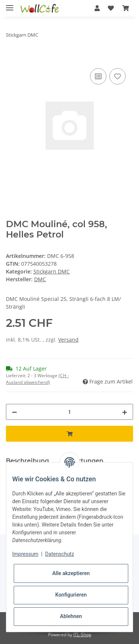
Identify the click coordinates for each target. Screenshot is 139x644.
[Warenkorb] (126, 8)
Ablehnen (71, 616)
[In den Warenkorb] (12, 58)
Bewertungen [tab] (82, 461)
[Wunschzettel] (111, 8)
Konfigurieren (71, 595)
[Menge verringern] (14, 412)
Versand (68, 340)
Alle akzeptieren (71, 573)
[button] (97, 8)
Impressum (25, 554)
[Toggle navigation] (10, 5)
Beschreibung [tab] (27, 461)
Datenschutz (60, 554)
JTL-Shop (82, 635)
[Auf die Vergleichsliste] (98, 76)
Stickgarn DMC (52, 271)
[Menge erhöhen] (125, 412)
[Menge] (69, 412)
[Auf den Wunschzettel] (118, 76)
